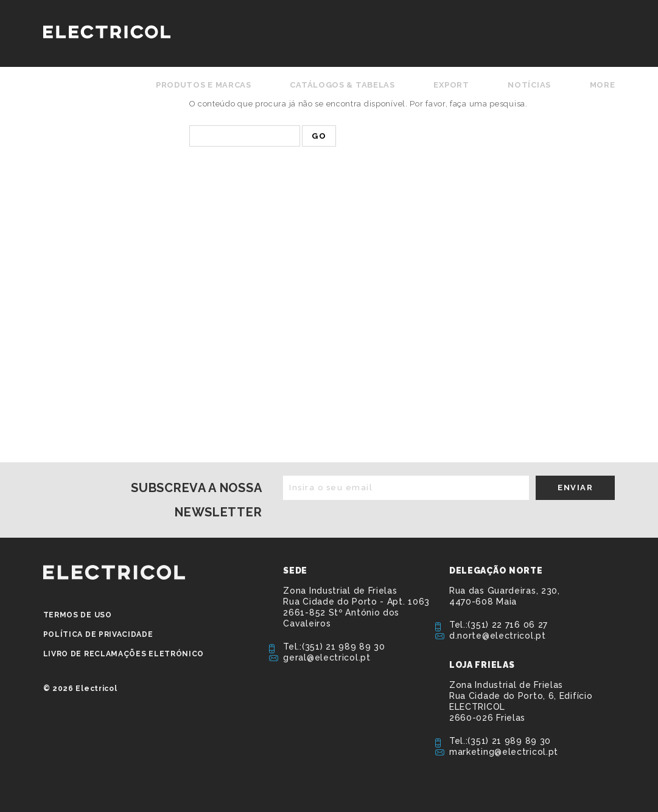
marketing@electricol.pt (504, 752)
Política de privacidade (98, 634)
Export (451, 85)
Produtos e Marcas (204, 85)
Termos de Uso (78, 615)
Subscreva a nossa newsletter (196, 500)
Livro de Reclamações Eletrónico (124, 654)
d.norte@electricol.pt (498, 636)
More (603, 85)
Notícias (529, 85)
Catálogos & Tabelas (342, 85)
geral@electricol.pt (327, 658)
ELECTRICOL (114, 572)
